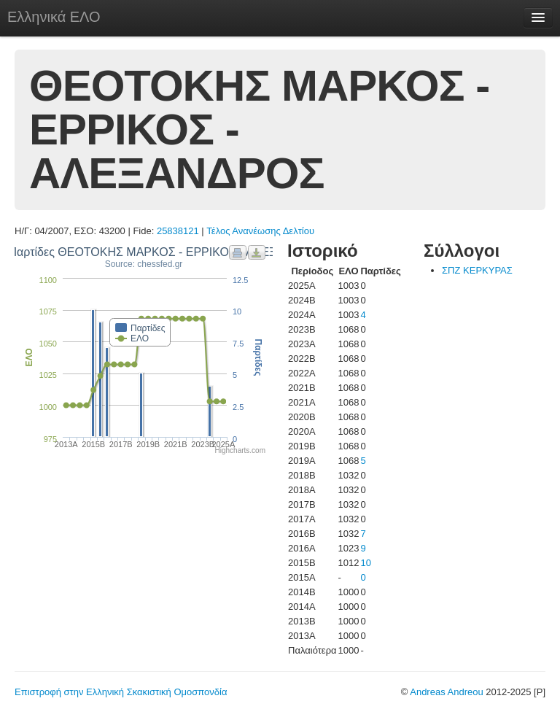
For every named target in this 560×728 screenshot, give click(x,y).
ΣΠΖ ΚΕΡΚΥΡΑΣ (477, 270)
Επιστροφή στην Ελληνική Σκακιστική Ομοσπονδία (121, 692)
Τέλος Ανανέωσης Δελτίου (260, 231)
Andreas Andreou (446, 692)
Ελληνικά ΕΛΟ (54, 17)
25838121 (178, 231)
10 (365, 563)
